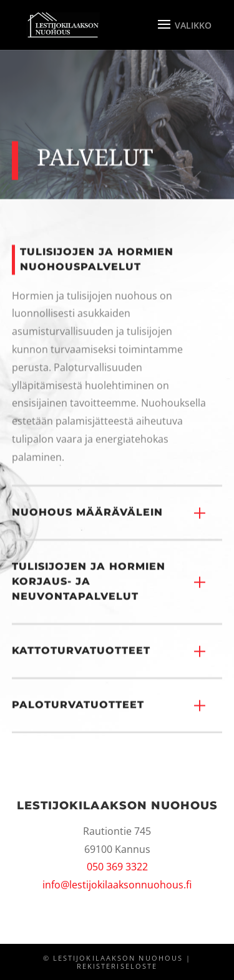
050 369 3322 (117, 867)
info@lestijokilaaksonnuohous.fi (117, 885)
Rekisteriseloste (117, 966)
